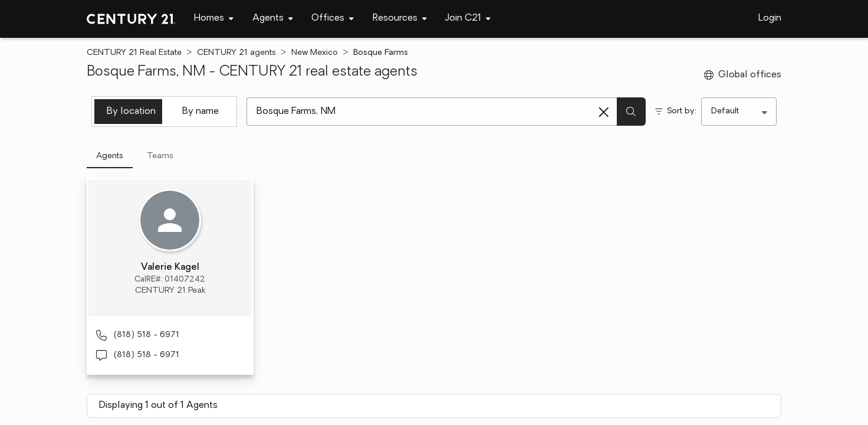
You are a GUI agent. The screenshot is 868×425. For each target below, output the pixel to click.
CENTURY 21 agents (236, 53)
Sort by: (682, 111)
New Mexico (315, 53)
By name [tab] (200, 112)
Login (770, 18)
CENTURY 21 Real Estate (134, 53)
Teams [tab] (160, 156)
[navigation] (214, 19)
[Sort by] (739, 112)
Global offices (743, 75)
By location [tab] (131, 112)
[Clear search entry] (604, 112)
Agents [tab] (110, 156)
